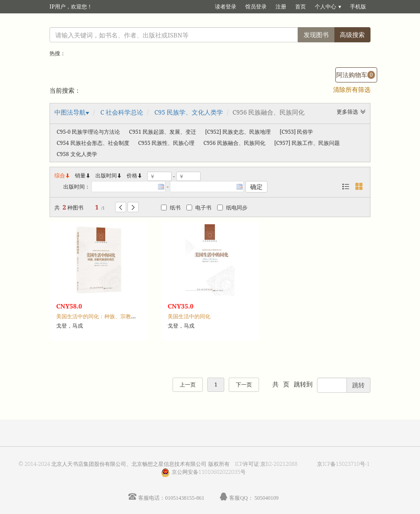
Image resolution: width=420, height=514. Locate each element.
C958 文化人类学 (77, 154)
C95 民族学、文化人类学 (189, 112)
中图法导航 (70, 112)
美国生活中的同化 (189, 316)
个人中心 (325, 6)
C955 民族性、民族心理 (167, 143)
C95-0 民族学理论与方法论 (88, 132)
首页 (301, 6)
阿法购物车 (356, 75)
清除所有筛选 (352, 89)
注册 (281, 6)
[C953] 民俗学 (296, 132)
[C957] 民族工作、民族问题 (307, 143)
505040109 (267, 498)
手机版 (358, 6)
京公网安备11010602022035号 (209, 472)
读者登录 (226, 6)
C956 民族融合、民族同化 (234, 143)
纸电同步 (232, 208)
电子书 (199, 208)
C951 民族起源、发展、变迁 (163, 132)
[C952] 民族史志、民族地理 (238, 132)
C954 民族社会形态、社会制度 (93, 143)
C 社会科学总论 (122, 112)
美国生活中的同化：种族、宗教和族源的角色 (110, 316)
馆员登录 (256, 6)
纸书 (171, 208)
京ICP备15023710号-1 (343, 464)
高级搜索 (352, 35)
